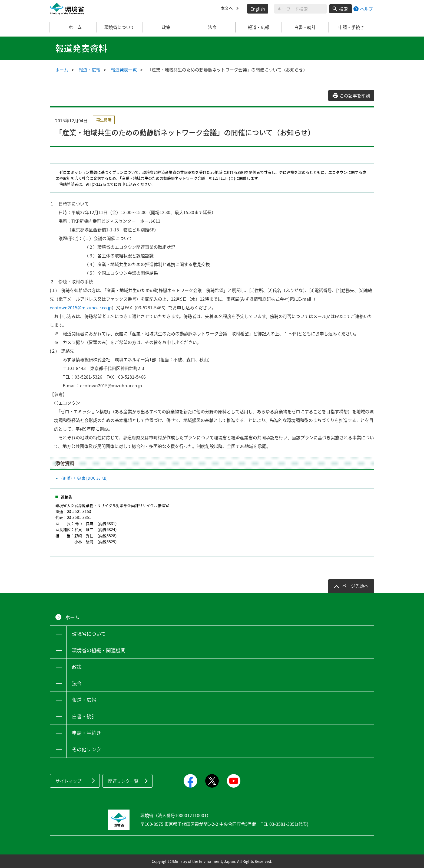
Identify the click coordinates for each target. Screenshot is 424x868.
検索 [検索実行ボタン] (343, 9)
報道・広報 (90, 70)
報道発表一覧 (124, 70)
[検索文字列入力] (300, 9)
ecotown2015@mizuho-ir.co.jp (81, 307)
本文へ (227, 9)
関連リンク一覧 (123, 781)
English (258, 9)
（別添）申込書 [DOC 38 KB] (83, 478)
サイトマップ (68, 781)
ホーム (73, 27)
